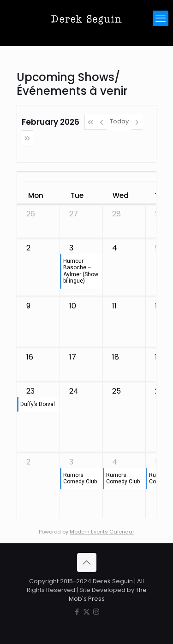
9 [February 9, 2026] (28, 306)
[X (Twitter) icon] (86, 612)
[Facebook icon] (77, 612)
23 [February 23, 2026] (30, 391)
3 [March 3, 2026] (71, 462)
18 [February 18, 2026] (116, 357)
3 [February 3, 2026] (71, 248)
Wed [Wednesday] (121, 195)
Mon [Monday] (36, 195)
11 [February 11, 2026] (114, 306)
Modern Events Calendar (102, 532)
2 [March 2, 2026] (28, 462)
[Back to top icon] (87, 563)
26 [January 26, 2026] (31, 214)
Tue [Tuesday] (77, 195)
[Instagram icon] (96, 612)
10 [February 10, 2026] (73, 306)
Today (119, 121)
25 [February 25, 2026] (116, 391)
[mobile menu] (161, 18)
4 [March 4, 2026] (115, 462)
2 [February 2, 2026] (28, 248)
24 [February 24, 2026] (74, 391)
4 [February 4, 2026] (115, 248)
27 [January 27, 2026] (74, 214)
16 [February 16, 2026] (30, 357)
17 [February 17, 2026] (73, 357)
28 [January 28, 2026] (116, 214)
